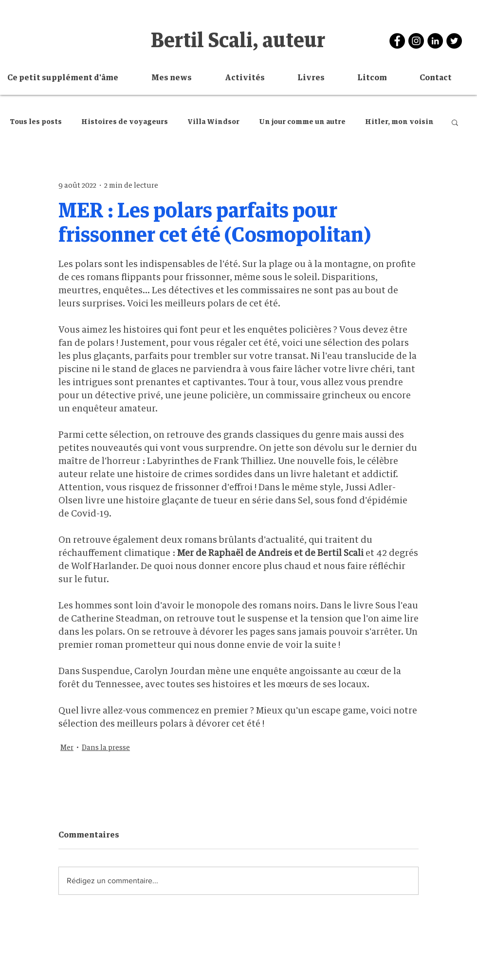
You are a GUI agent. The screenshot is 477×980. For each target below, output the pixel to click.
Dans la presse (106, 748)
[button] (254, 78)
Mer (67, 748)
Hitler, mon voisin (399, 122)
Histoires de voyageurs (125, 122)
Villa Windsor (213, 122)
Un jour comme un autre (302, 122)
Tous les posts (36, 122)
